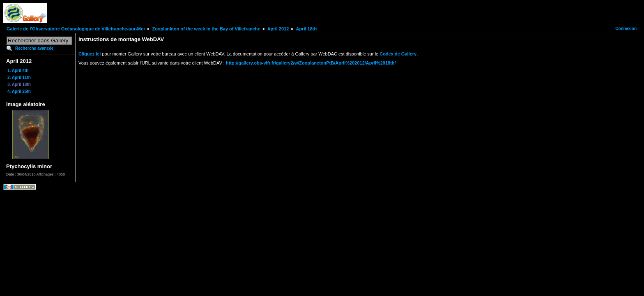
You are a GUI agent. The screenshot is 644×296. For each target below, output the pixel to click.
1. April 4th (18, 71)
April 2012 (278, 29)
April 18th (306, 29)
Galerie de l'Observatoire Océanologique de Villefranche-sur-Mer (76, 29)
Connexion (626, 29)
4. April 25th (19, 91)
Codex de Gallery (398, 54)
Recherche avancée (34, 48)
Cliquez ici (90, 54)
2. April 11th (19, 77)
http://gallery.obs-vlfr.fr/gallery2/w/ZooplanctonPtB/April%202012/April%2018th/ (311, 63)
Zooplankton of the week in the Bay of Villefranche (206, 29)
